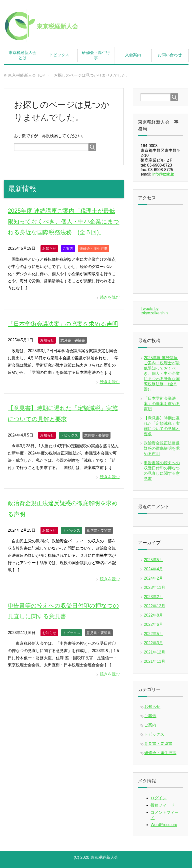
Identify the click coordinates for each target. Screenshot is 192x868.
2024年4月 (153, 569)
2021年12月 (154, 652)
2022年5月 (153, 634)
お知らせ (49, 248)
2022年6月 (153, 624)
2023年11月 (154, 587)
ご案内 (68, 248)
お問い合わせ (170, 55)
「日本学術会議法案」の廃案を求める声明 (162, 404)
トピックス (59, 55)
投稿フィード (162, 805)
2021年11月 (154, 661)
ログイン (158, 798)
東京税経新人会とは (22, 55)
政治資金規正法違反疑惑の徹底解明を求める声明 (162, 448)
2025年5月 (153, 560)
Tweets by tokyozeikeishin (154, 311)
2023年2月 (153, 597)
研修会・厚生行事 (96, 55)
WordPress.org (164, 825)
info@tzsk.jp (163, 174)
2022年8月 (153, 615)
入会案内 (133, 55)
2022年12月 (154, 606)
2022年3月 (153, 643)
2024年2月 (153, 578)
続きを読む (110, 297)
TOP (27, 75)
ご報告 (150, 716)
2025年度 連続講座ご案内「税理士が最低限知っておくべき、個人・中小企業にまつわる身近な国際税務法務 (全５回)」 (63, 221)
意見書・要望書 (73, 351)
